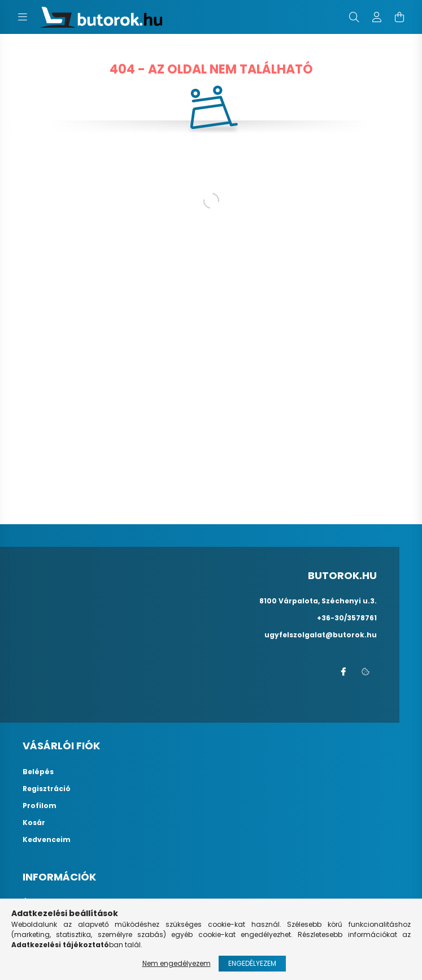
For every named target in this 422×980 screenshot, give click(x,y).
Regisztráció (47, 789)
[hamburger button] (23, 17)
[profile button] (377, 17)
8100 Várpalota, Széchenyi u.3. (318, 601)
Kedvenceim (47, 840)
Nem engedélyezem (177, 963)
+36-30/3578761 (347, 618)
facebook (343, 672)
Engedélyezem (252, 963)
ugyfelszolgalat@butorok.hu (321, 635)
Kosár (34, 823)
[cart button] (399, 17)
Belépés (38, 772)
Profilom (40, 806)
